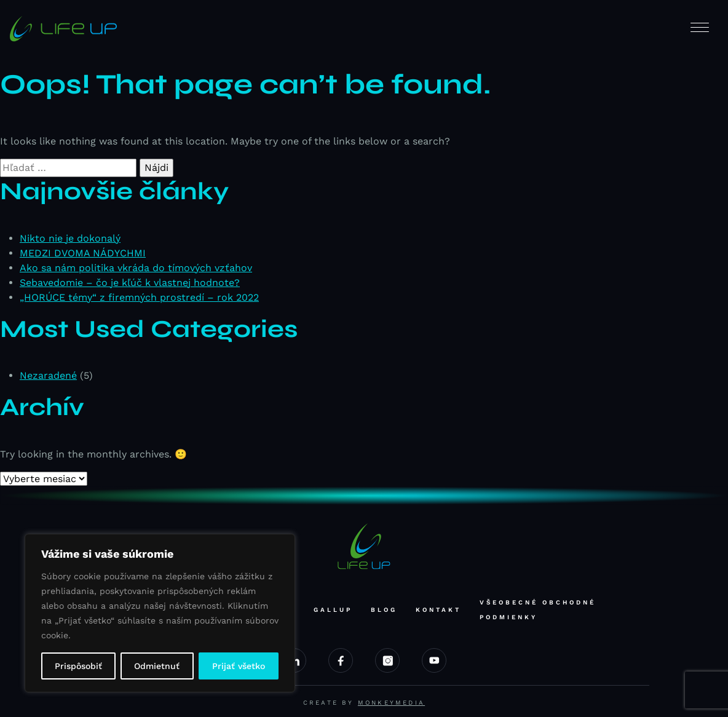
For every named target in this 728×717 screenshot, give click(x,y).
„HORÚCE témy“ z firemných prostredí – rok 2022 (139, 297)
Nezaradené (48, 375)
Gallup (333, 610)
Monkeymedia (391, 703)
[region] (160, 613)
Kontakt (438, 610)
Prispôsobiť (78, 666)
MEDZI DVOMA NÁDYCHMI (83, 253)
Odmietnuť (157, 666)
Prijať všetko (239, 666)
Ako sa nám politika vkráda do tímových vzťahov (136, 268)
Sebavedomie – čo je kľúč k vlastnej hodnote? (130, 283)
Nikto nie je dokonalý (70, 238)
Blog (384, 610)
